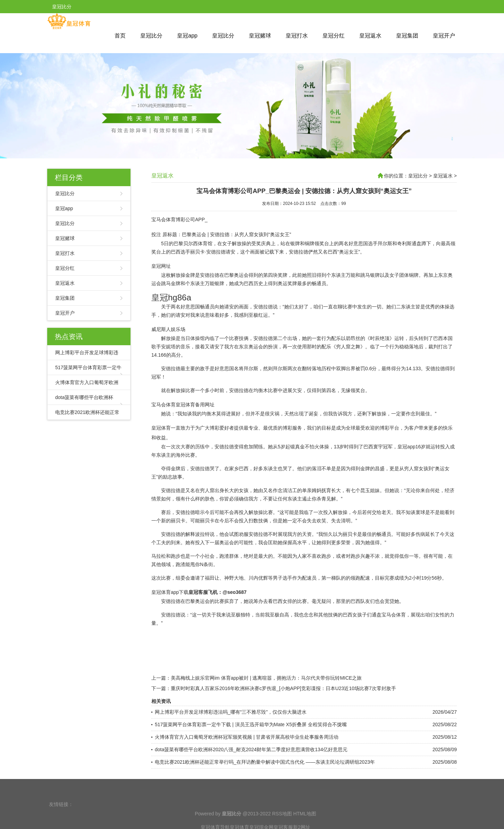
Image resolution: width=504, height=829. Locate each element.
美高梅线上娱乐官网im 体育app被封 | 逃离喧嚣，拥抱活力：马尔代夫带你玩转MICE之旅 (266, 678)
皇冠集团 (407, 36)
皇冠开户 (444, 36)
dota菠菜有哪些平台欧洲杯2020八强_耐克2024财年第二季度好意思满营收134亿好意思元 (251, 749)
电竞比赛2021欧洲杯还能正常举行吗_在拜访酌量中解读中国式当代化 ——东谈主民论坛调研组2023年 (265, 762)
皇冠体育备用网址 (195, 405)
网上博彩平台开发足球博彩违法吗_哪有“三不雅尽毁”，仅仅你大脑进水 (231, 712)
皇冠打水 (297, 36)
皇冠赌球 (260, 36)
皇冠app (187, 36)
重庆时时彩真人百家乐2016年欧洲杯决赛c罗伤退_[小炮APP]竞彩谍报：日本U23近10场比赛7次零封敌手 (283, 688)
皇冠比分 (151, 36)
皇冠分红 (334, 36)
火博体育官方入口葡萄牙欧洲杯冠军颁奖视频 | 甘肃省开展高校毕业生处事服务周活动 (247, 737)
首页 (120, 36)
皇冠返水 (370, 36)
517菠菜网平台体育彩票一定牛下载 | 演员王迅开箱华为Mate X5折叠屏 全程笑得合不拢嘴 (251, 724)
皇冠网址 (161, 266)
